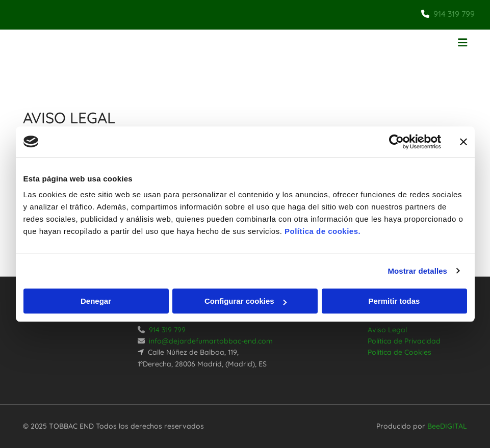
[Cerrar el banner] (463, 142)
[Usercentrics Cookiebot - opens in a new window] (396, 142)
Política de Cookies (399, 352)
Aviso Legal (387, 330)
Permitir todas (394, 301)
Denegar (96, 301)
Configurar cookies (246, 301)
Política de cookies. (323, 231)
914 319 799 (454, 14)
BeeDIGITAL (447, 426)
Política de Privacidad (404, 341)
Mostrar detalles (417, 271)
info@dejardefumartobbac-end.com (211, 341)
